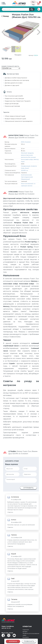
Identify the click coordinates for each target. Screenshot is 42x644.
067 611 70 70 (6, 628)
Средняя (31, 153)
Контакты (26, 637)
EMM (23, 142)
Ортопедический (27, 177)
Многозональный (27, 184)
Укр (33, 5)
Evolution (28, 142)
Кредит (25, 632)
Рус (33, 2)
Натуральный (25, 179)
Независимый (26, 166)
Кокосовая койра (27, 159)
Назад (6, 16)
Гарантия (26, 630)
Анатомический (26, 175)
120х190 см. (25, 170)
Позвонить (29, 641)
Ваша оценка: (12, 464)
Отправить (28, 488)
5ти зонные (32, 157)
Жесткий (24, 153)
